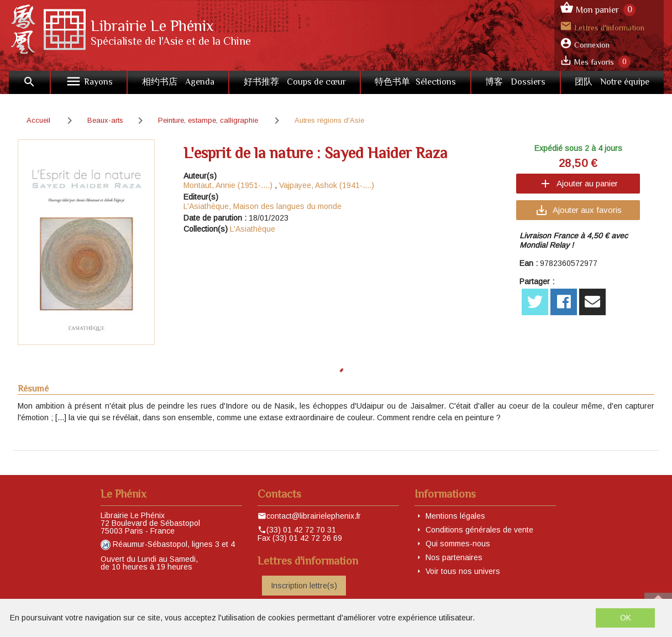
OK (626, 618)
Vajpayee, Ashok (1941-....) (327, 185)
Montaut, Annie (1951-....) (228, 185)
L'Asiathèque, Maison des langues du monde (262, 206)
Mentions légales (455, 516)
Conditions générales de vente (479, 530)
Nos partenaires (454, 557)
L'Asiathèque (253, 229)
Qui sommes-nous (458, 544)
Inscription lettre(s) (304, 586)
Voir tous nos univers (463, 571)
